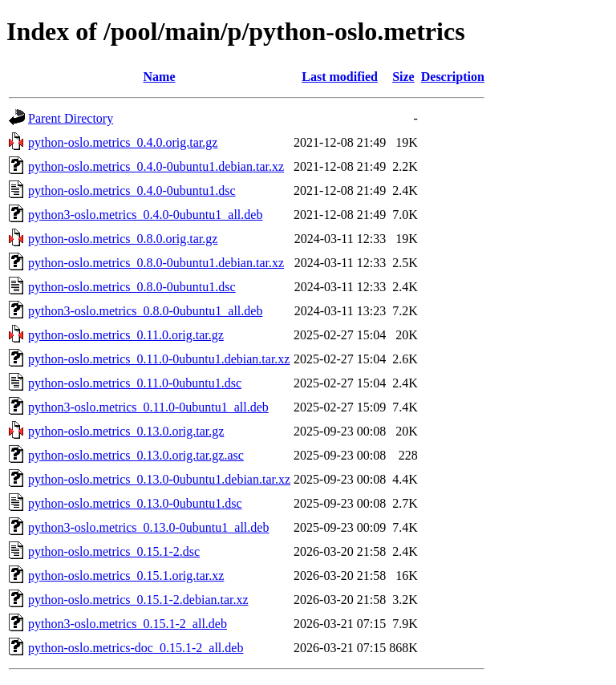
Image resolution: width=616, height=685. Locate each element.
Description (453, 77)
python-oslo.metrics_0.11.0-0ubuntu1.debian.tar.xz (159, 359)
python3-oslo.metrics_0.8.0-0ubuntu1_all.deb (145, 311)
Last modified (340, 77)
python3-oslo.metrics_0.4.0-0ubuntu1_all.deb (145, 215)
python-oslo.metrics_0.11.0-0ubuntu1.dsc (135, 383)
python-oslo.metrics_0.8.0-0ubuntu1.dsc (132, 287)
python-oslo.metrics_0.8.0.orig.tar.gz (123, 239)
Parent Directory (71, 118)
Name (160, 77)
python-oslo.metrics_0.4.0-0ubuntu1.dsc (132, 191)
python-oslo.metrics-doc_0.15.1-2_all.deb (136, 648)
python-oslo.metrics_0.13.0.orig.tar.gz (126, 431)
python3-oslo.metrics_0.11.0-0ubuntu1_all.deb (148, 407)
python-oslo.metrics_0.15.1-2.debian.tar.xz (138, 600)
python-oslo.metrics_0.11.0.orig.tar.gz (126, 335)
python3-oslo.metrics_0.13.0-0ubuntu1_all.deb (148, 527)
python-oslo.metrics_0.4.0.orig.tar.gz (123, 142)
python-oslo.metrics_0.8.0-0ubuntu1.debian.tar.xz (156, 263)
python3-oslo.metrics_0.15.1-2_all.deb (128, 624)
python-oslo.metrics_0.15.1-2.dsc (114, 551)
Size (403, 77)
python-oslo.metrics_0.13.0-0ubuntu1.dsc (135, 503)
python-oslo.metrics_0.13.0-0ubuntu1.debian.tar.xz (159, 479)
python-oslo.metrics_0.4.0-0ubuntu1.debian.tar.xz (156, 166)
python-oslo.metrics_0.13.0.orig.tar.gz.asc (136, 455)
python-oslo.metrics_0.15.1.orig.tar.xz (126, 576)
